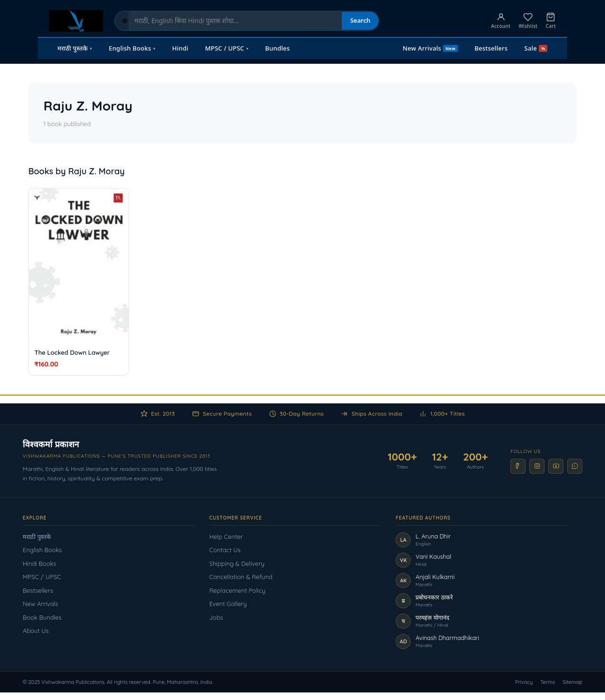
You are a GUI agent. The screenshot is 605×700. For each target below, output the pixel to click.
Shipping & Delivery (237, 563)
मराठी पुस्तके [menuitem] (75, 48)
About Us (36, 631)
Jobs (216, 617)
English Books (42, 550)
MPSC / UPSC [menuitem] (227, 48)
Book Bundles (42, 617)
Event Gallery (228, 604)
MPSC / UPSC (42, 577)
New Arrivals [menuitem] (430, 48)
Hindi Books (39, 563)
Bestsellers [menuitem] (491, 48)
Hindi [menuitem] (180, 48)
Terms (548, 682)
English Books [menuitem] (132, 48)
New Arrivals (40, 604)
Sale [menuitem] (536, 48)
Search (360, 20)
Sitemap (572, 682)
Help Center (226, 537)
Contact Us (225, 550)
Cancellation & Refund (241, 577)
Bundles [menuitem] (277, 48)
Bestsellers (38, 590)
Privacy (524, 682)
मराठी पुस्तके (37, 537)
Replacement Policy (238, 590)
